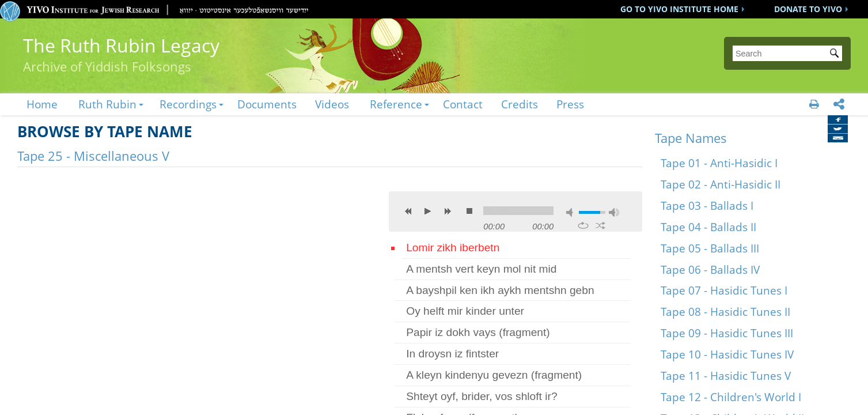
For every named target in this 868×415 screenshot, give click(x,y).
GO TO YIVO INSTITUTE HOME (679, 9)
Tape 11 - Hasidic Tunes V (726, 376)
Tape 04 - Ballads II (708, 227)
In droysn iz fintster (452, 354)
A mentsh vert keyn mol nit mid (481, 269)
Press (570, 104)
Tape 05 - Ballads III (710, 248)
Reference (396, 104)
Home (42, 104)
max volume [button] (614, 212)
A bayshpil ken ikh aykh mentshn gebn (500, 290)
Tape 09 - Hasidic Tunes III (727, 333)
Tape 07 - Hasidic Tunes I (724, 290)
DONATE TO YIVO (808, 9)
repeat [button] (583, 225)
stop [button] (469, 211)
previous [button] (408, 211)
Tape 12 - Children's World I (731, 397)
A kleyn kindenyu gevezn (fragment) (494, 375)
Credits (520, 104)
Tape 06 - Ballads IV (710, 269)
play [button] (428, 211)
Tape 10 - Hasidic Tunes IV (727, 354)
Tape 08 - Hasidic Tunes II (725, 312)
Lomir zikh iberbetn (453, 248)
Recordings (188, 104)
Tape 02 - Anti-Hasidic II (721, 184)
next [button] (448, 211)
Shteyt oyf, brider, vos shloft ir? (482, 396)
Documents (267, 104)
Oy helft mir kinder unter (465, 311)
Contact (463, 104)
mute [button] (571, 212)
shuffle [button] (600, 225)
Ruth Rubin (107, 104)
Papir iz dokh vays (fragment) (478, 332)
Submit (836, 54)
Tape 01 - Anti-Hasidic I (719, 163)
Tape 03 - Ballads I (707, 205)
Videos (332, 104)
